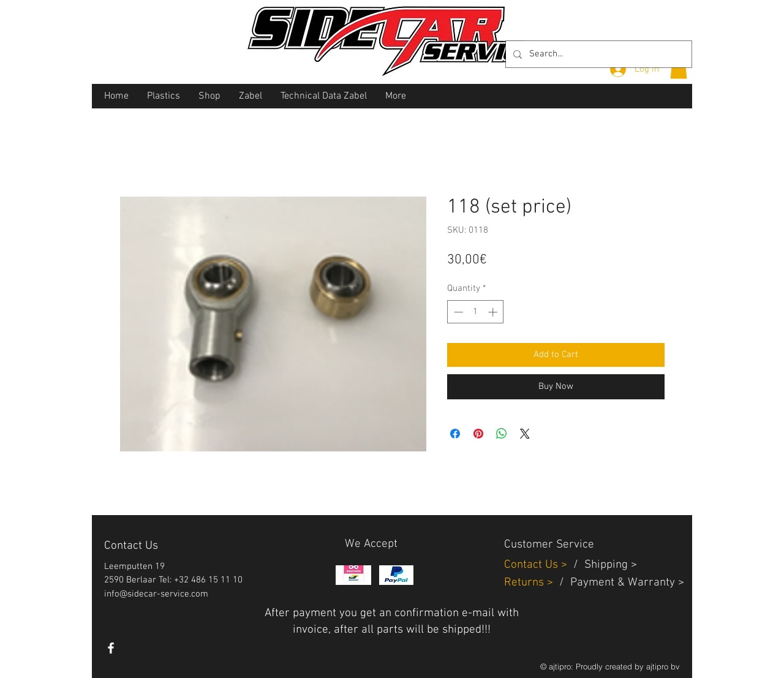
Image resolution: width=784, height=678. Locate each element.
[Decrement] (457, 312)
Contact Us (533, 565)
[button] (679, 68)
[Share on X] (525, 434)
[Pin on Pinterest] (478, 434)
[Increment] (494, 312)
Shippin (603, 565)
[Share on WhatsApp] (502, 434)
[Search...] (597, 54)
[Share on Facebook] (455, 434)
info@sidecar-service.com (156, 594)
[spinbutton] (476, 312)
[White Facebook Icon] (111, 648)
